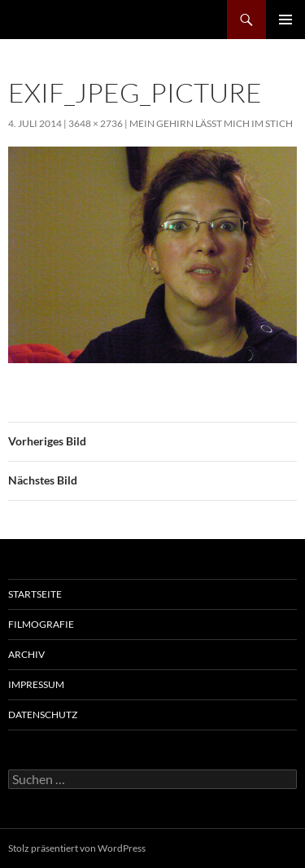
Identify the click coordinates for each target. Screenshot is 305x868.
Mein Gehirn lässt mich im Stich (211, 123)
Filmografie (41, 624)
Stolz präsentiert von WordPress (77, 848)
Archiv (26, 654)
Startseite (35, 594)
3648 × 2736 (96, 123)
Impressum (36, 684)
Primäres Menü (285, 20)
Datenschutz (43, 715)
